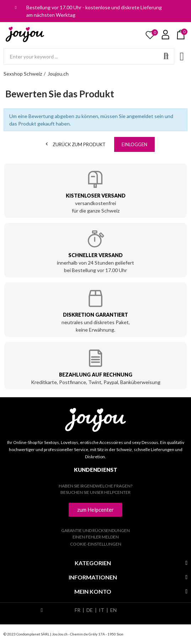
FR (78, 610)
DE (90, 610)
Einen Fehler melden (96, 537)
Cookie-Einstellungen (96, 544)
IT (102, 610)
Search (166, 56)
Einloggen (134, 144)
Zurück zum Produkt (75, 144)
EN (113, 610)
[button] (95, 510)
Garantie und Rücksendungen (95, 530)
